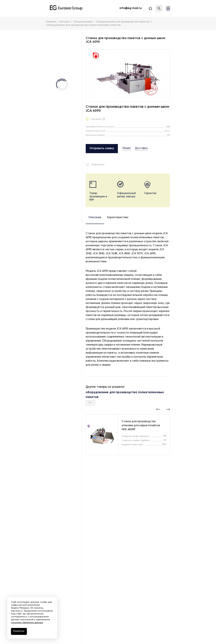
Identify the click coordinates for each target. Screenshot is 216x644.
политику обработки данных (27, 623)
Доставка (141, 148)
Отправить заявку (102, 148)
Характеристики (118, 217)
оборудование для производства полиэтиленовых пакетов (125, 395)
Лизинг (127, 148)
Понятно (19, 631)
